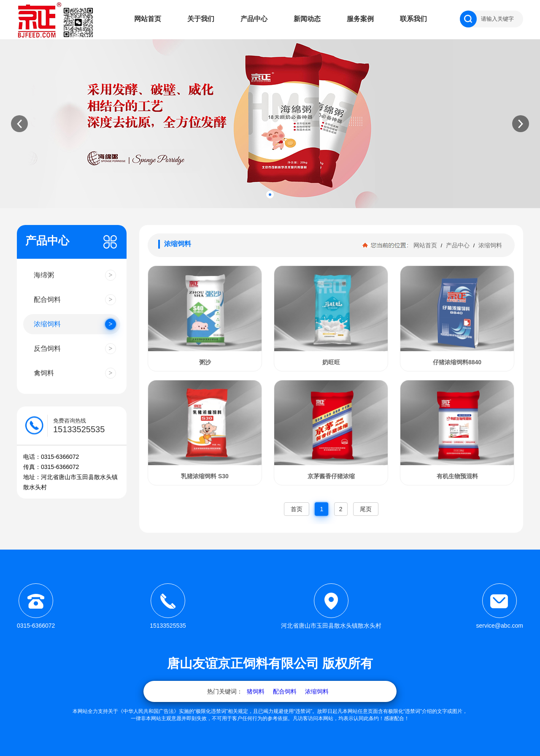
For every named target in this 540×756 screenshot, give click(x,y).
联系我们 (413, 19)
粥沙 (205, 362)
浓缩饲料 (489, 245)
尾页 (366, 509)
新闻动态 (307, 19)
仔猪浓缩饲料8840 (457, 362)
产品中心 (254, 19)
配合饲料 (285, 691)
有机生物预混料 (457, 476)
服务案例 (360, 19)
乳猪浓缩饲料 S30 (205, 476)
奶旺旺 (331, 362)
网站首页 (148, 19)
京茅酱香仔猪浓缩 (331, 476)
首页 (297, 509)
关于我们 (201, 19)
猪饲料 (256, 691)
